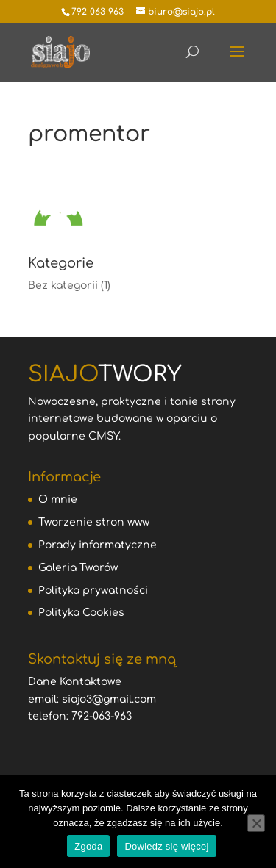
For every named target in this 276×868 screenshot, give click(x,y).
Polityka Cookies (81, 613)
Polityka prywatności (93, 591)
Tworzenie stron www (94, 522)
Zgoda (88, 846)
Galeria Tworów (78, 568)
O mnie (58, 499)
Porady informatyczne (98, 545)
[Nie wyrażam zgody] (256, 823)
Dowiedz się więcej (166, 846)
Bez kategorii (63, 286)
